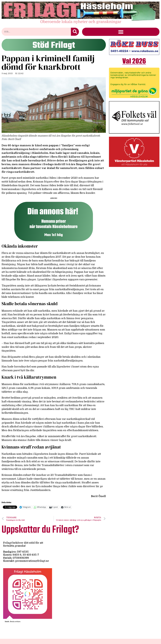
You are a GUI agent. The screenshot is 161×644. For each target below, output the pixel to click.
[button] (121, 32)
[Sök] (75, 32)
